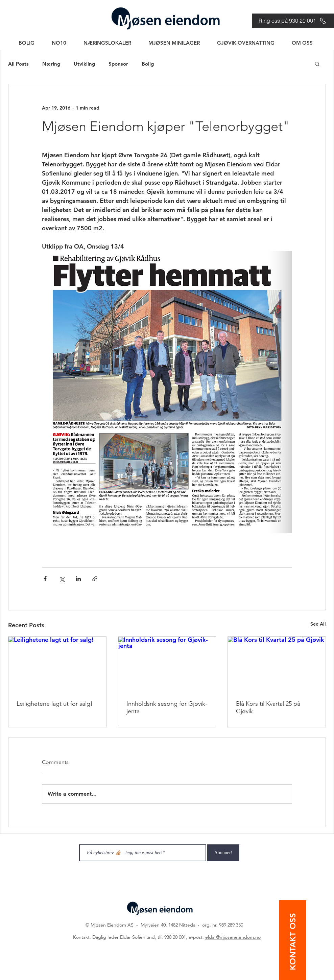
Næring (51, 64)
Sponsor (118, 64)
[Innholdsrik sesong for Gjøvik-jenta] (167, 664)
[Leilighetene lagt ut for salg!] (57, 664)
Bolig (148, 64)
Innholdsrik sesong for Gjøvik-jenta (167, 707)
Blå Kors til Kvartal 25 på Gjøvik (268, 707)
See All (318, 624)
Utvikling (84, 64)
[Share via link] (95, 579)
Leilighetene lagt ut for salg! (55, 704)
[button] (317, 64)
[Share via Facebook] (45, 579)
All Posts (18, 64)
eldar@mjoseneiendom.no (233, 937)
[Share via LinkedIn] (78, 579)
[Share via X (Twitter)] (62, 579)
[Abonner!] (223, 853)
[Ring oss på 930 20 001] (293, 21)
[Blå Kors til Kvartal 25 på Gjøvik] (277, 664)
